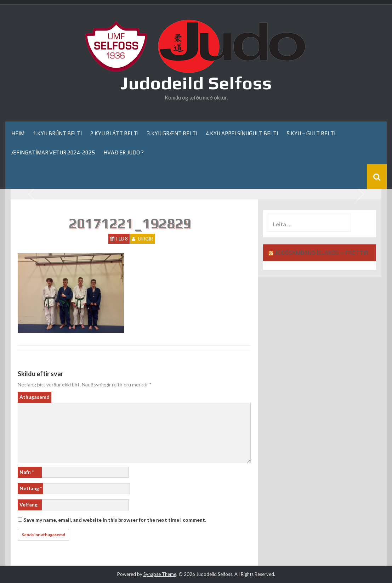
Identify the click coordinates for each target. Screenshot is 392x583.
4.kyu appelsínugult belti (242, 134)
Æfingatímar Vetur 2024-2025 (53, 152)
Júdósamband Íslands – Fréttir (322, 253)
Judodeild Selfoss (196, 83)
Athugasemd (35, 397)
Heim (18, 134)
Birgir (146, 239)
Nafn (27, 472)
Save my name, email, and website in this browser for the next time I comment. (115, 520)
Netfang (31, 488)
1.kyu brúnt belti (57, 134)
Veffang (29, 505)
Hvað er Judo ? (124, 152)
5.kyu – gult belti (311, 134)
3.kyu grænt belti (172, 134)
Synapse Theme (160, 574)
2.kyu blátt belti (114, 134)
